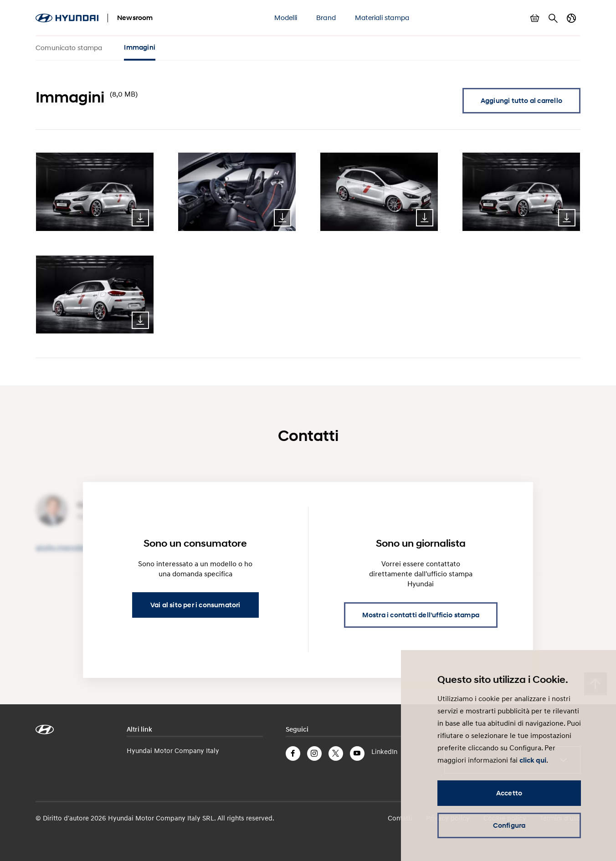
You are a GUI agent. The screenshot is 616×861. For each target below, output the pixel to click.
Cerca (553, 18)
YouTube (357, 753)
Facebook (293, 753)
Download (140, 218)
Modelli (286, 17)
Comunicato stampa (69, 47)
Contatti (400, 818)
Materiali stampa (382, 17)
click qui (533, 760)
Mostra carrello (535, 18)
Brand (326, 17)
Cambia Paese (571, 18)
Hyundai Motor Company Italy (173, 750)
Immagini (140, 47)
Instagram (314, 753)
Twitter (336, 753)
